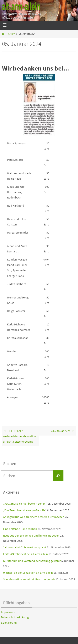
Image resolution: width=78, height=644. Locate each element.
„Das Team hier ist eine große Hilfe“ (25, 510)
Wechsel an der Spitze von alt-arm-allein (28, 573)
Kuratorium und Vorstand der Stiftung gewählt (32, 561)
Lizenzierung (9, 623)
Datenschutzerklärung (15, 617)
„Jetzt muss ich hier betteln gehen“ (25, 504)
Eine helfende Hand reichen (20, 529)
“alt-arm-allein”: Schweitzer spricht (25, 547)
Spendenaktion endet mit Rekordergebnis (29, 579)
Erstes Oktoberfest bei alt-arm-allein (25, 554)
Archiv (11, 34)
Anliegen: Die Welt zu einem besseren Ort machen (34, 517)
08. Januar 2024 (63, 431)
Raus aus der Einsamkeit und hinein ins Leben (31, 536)
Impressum (8, 612)
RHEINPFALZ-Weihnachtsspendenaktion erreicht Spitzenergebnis (19, 436)
